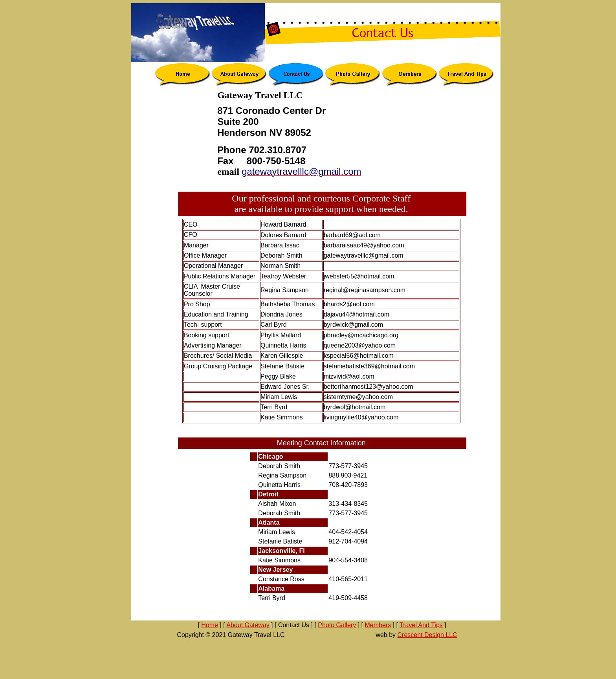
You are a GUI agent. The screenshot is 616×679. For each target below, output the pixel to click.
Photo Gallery (337, 625)
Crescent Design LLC (427, 635)
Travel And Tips (421, 625)
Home (210, 625)
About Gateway (248, 625)
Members (378, 625)
